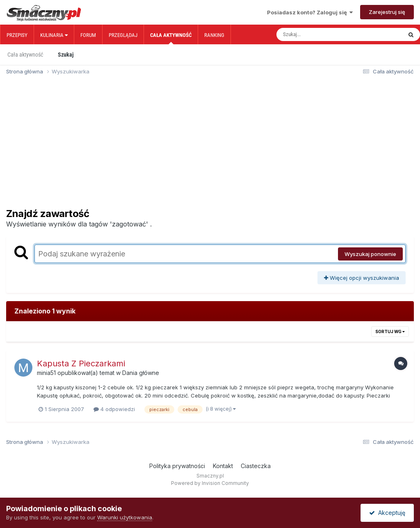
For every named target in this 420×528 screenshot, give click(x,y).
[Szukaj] (322, 34)
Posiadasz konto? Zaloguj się (310, 12)
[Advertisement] (210, 145)
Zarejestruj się (387, 12)
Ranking (214, 35)
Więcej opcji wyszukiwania (362, 278)
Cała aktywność (171, 38)
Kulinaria (54, 35)
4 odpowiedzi (114, 409)
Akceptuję (387, 513)
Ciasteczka (256, 466)
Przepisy (17, 35)
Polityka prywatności (177, 466)
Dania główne (141, 373)
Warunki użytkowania (125, 517)
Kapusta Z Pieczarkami (81, 363)
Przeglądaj (123, 35)
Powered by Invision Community (210, 483)
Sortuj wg (390, 331)
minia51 (46, 373)
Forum (88, 35)
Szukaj (66, 55)
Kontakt (223, 466)
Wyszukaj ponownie (370, 254)
